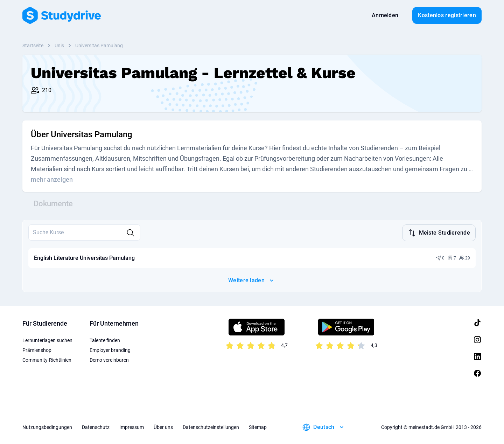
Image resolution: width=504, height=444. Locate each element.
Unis (59, 46)
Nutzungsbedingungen (47, 426)
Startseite (33, 46)
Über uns (163, 426)
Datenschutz (96, 426)
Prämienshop (37, 349)
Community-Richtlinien (47, 359)
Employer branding (110, 349)
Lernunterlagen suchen (47, 340)
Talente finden (105, 340)
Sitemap (258, 426)
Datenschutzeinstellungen (211, 426)
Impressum (132, 426)
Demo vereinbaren (109, 359)
